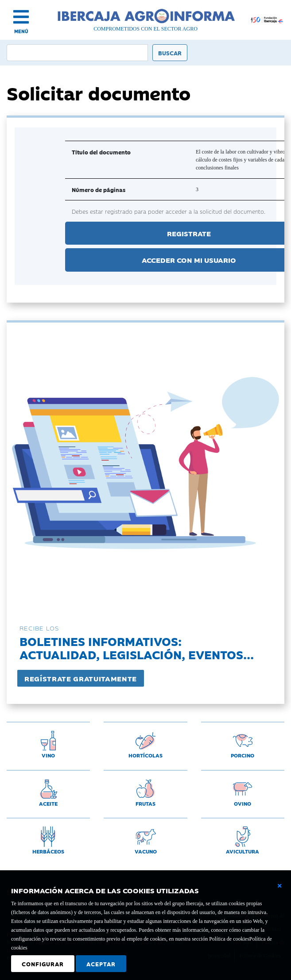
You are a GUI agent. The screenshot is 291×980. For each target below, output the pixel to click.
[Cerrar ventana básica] (279, 886)
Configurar (43, 964)
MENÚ (21, 31)
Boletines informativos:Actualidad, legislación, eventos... (137, 648)
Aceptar (101, 964)
